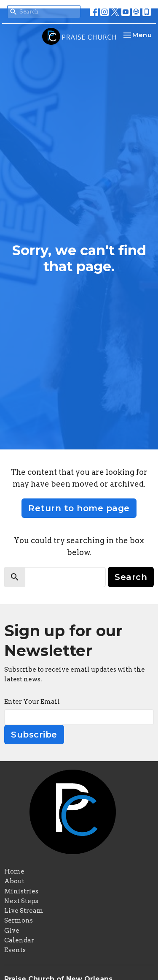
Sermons (19, 920)
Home (14, 871)
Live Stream (24, 911)
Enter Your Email (32, 702)
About (14, 881)
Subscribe (34, 735)
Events (15, 950)
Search (131, 577)
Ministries (21, 891)
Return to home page (79, 508)
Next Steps (21, 901)
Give (12, 931)
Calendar (19, 940)
